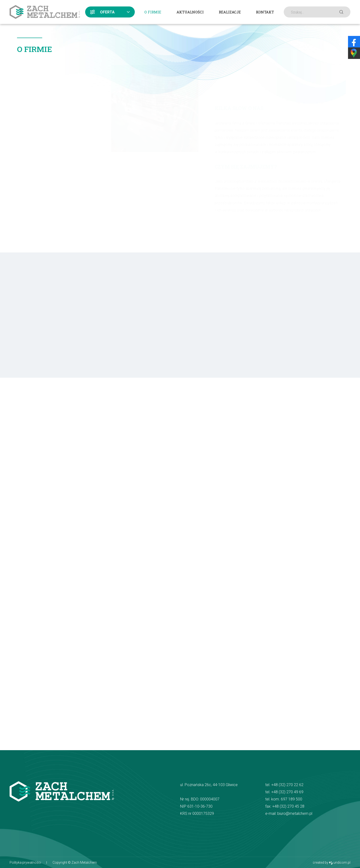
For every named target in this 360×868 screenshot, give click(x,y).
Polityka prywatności (25, 862)
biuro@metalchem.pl (295, 814)
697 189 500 (292, 799)
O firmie (153, 12)
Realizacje (230, 12)
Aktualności (190, 12)
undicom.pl (340, 863)
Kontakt (265, 12)
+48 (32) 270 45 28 (288, 806)
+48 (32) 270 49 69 (287, 792)
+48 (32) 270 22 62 (287, 785)
